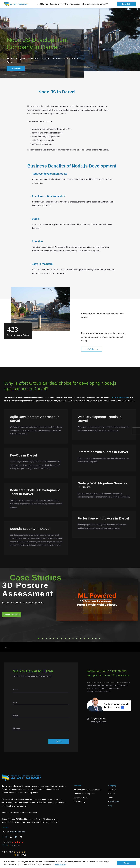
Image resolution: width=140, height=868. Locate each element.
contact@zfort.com (99, 722)
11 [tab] (77, 638)
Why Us (112, 794)
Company (112, 786)
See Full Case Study (12, 615)
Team (111, 798)
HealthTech (49, 4)
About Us (112, 790)
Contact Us (104, 4)
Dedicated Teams (81, 798)
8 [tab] (65, 638)
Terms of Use (19, 813)
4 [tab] (50, 638)
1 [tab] (39, 638)
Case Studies (114, 802)
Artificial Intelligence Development (88, 790)
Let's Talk (126, 4)
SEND (59, 741)
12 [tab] (81, 638)
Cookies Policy (31, 813)
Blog (110, 806)
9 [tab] (69, 638)
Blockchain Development (84, 794)
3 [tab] (46, 638)
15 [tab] (92, 638)
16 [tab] (96, 638)
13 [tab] (85, 638)
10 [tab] (73, 638)
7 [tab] (62, 638)
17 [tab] (100, 638)
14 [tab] (88, 638)
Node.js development (121, 397)
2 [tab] (42, 638)
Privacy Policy (61, 864)
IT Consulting (80, 802)
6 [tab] (58, 638)
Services (78, 786)
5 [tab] (54, 638)
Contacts (5, 828)
